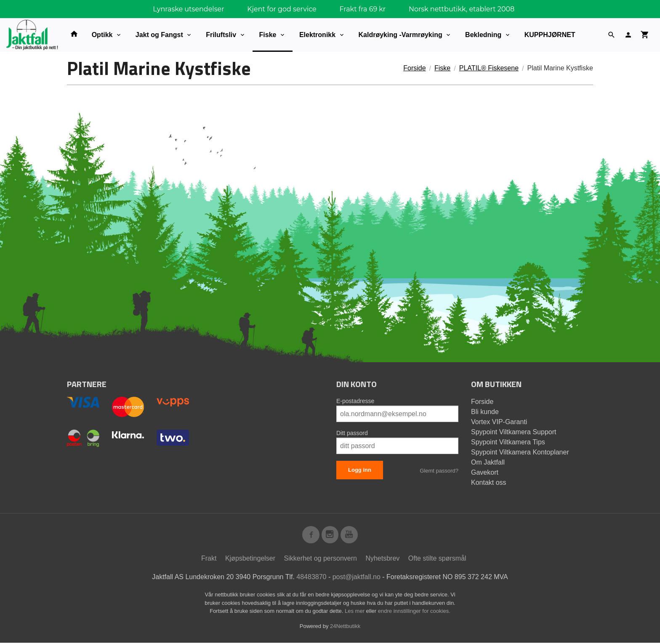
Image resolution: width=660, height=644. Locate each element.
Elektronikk (317, 35)
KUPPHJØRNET (550, 35)
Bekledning (483, 35)
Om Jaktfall (488, 462)
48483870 (311, 578)
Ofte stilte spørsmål (437, 560)
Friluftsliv (221, 35)
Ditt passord (352, 433)
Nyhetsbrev (382, 560)
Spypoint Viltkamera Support (514, 432)
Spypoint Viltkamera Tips (508, 442)
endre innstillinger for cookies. (414, 612)
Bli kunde (485, 412)
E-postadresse (355, 401)
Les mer (355, 612)
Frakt (209, 560)
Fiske (268, 35)
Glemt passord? (439, 471)
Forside (414, 68)
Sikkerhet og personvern (321, 560)
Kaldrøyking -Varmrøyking (401, 35)
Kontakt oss (489, 482)
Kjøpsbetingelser (250, 560)
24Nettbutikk (345, 627)
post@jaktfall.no (357, 578)
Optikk (102, 35)
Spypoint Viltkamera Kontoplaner (520, 452)
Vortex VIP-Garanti (499, 422)
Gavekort (485, 472)
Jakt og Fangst (159, 35)
